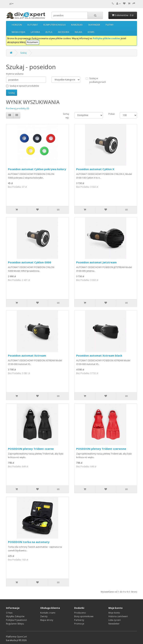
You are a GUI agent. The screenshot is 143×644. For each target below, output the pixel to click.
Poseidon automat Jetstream (96, 262)
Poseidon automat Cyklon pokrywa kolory (37, 169)
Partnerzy (79, 620)
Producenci (80, 613)
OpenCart (22, 637)
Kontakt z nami (48, 613)
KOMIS (91, 32)
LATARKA (35, 32)
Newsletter (114, 624)
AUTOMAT (33, 25)
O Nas (9, 613)
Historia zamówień (118, 616)
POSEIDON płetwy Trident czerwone (101, 449)
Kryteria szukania (15, 74)
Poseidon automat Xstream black (99, 355)
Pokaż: (112, 114)
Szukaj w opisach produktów (22, 86)
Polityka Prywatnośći (16, 620)
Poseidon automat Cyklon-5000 (30, 262)
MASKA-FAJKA (18, 32)
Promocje (79, 624)
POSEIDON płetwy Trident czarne (31, 449)
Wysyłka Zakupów (15, 616)
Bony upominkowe (84, 616)
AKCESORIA (64, 32)
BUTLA (49, 32)
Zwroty (44, 616)
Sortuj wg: (66, 116)
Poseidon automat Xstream (27, 355)
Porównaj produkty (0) (17, 108)
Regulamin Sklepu (15, 624)
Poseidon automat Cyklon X (95, 169)
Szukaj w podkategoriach (96, 80)
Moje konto (114, 613)
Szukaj (23, 53)
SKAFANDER (94, 25)
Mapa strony (47, 620)
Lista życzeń (115, 620)
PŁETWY (110, 25)
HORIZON (17, 25)
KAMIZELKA (77, 25)
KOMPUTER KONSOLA (55, 25)
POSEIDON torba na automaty (29, 542)
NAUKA (79, 32)
